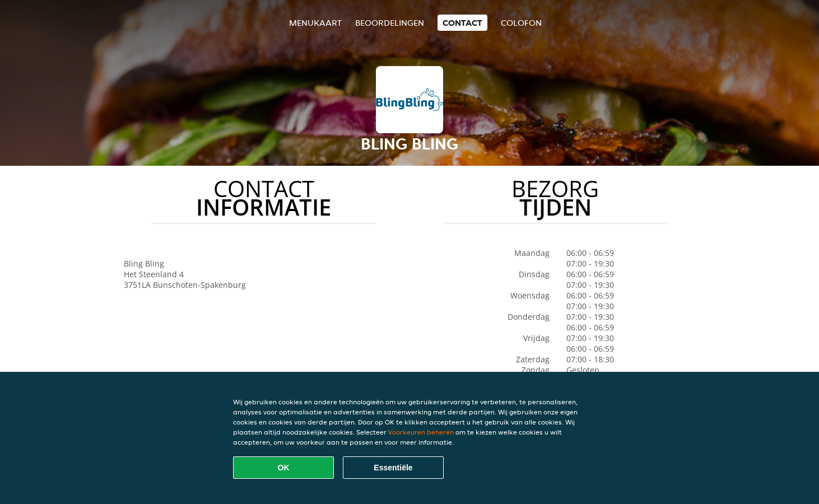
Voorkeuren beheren (421, 432)
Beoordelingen (390, 23)
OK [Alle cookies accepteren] (284, 468)
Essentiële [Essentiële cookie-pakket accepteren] (393, 468)
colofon (521, 23)
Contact (462, 23)
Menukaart (315, 23)
